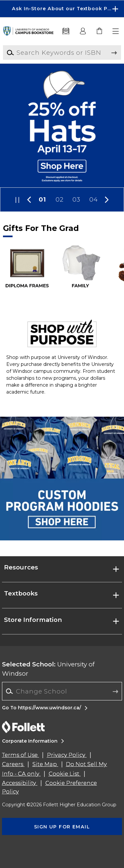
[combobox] (62, 691)
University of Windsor (48, 669)
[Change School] (62, 691)
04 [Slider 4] (94, 199)
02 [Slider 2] (60, 199)
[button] (116, 31)
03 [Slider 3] (76, 199)
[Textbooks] (66, 31)
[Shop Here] (62, 126)
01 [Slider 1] (42, 199)
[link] (100, 31)
